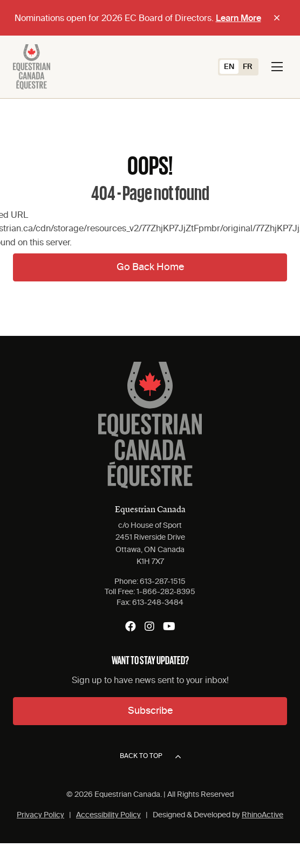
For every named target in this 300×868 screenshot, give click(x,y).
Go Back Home (150, 267)
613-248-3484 (158, 603)
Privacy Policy (40, 815)
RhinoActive (262, 815)
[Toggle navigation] (277, 67)
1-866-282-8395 (166, 592)
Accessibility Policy (108, 815)
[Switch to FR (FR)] (248, 67)
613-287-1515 (163, 582)
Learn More (238, 19)
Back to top (150, 757)
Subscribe (150, 711)
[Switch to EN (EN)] (229, 67)
